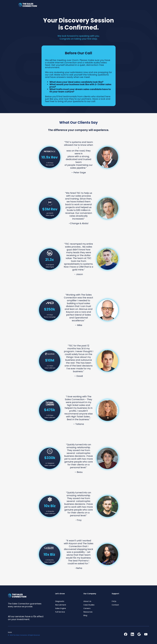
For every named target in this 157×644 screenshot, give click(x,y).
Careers (87, 608)
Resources (88, 612)
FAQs (114, 601)
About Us (87, 601)
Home (10, 632)
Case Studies (89, 605)
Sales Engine (61, 608)
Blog (85, 615)
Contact (115, 605)
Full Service (60, 612)
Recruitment (61, 605)
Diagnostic (60, 601)
